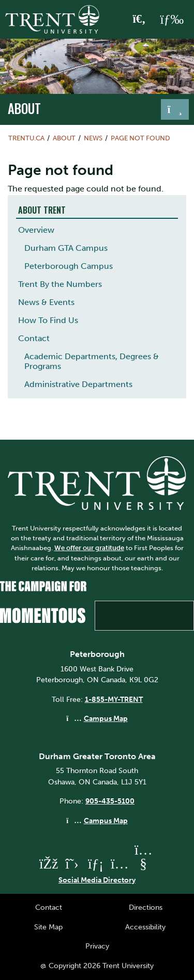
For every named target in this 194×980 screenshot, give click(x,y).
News (93, 138)
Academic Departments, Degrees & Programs (92, 361)
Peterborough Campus (69, 266)
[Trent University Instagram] (120, 864)
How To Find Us (48, 320)
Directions (146, 907)
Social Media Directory (97, 880)
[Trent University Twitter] (72, 864)
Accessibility (145, 927)
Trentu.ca (26, 138)
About (24, 108)
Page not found (140, 138)
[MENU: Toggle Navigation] (172, 20)
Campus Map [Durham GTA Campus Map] (106, 821)
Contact (34, 338)
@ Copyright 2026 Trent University (97, 966)
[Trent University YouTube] (143, 864)
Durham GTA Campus (66, 248)
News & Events (46, 302)
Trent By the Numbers (60, 284)
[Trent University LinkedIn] (96, 864)
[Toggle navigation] (175, 109)
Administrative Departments (78, 384)
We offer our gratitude (89, 548)
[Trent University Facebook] (48, 864)
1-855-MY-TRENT (114, 699)
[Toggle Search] (139, 20)
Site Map (48, 927)
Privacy (97, 946)
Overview (36, 230)
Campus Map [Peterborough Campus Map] (106, 718)
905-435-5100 (110, 801)
